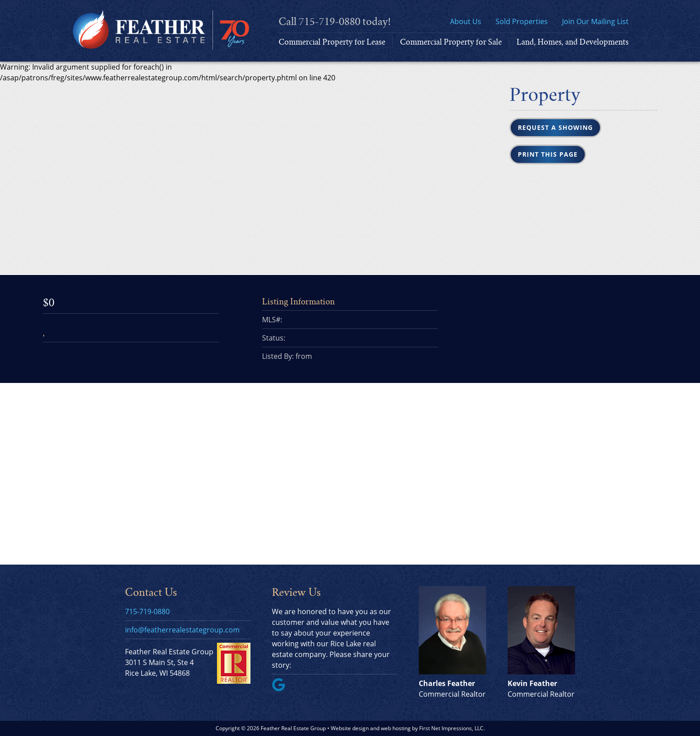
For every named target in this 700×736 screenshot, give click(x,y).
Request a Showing (555, 127)
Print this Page (548, 154)
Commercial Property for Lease (332, 42)
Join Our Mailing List (595, 21)
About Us (466, 21)
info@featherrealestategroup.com (182, 630)
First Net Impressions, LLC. (452, 728)
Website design (350, 728)
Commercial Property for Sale (451, 42)
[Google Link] (282, 689)
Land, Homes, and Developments (573, 42)
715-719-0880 (329, 22)
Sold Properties (522, 21)
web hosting (396, 728)
